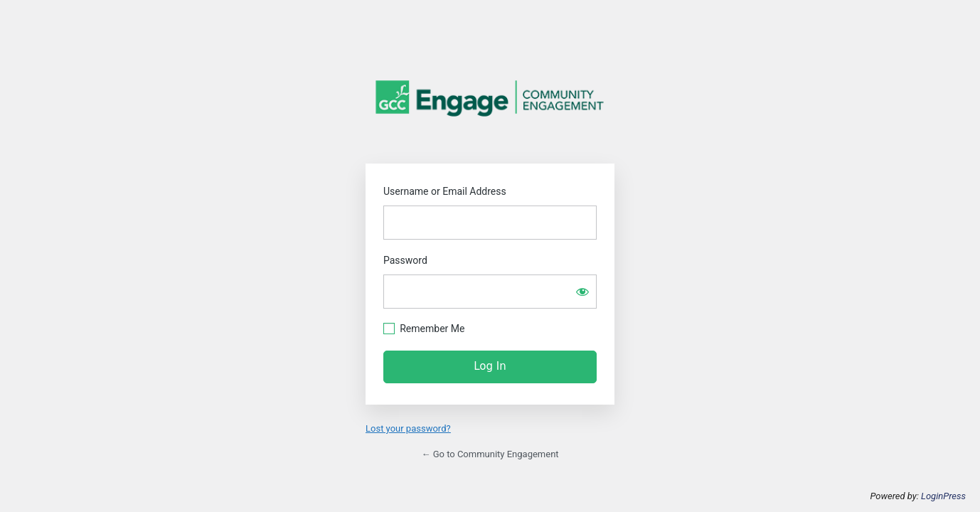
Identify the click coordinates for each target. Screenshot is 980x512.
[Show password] (582, 292)
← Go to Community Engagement (490, 454)
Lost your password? (408, 428)
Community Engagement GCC (490, 98)
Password (405, 260)
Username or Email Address (445, 191)
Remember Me (432, 329)
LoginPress (943, 496)
